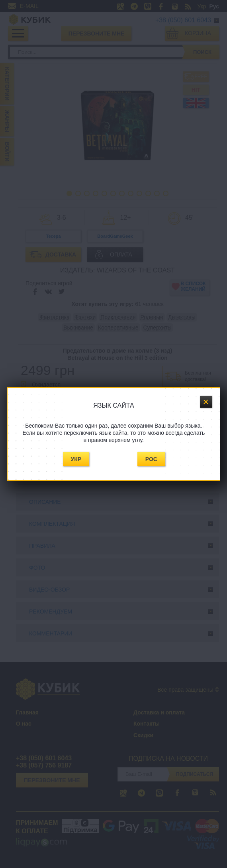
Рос (151, 459)
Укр (76, 459)
